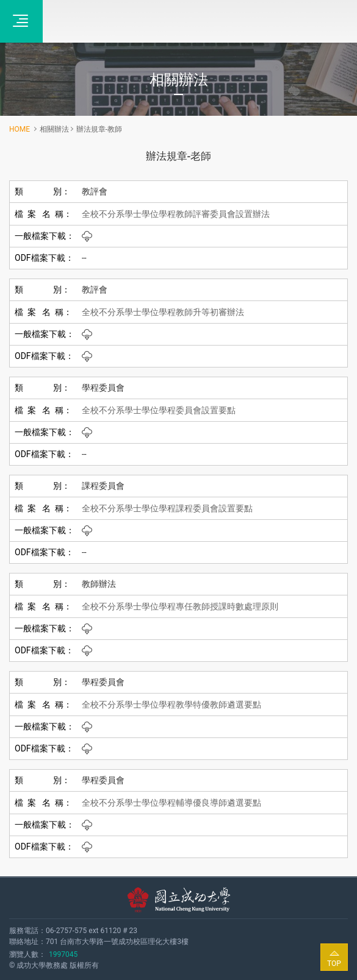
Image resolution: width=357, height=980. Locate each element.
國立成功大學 (179, 900)
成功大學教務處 (42, 965)
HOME (20, 129)
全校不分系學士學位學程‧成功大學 (110, 21)
